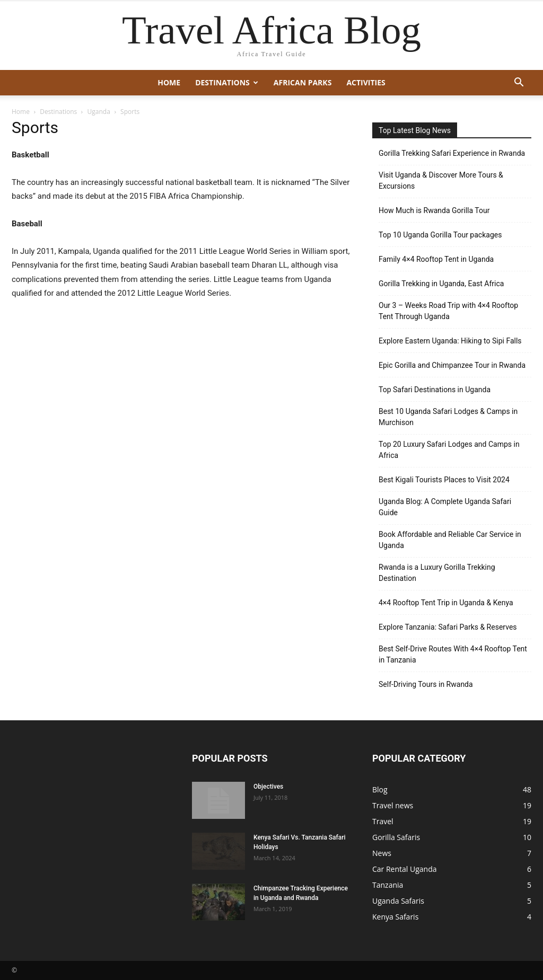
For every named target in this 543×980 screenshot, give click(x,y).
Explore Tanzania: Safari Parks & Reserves (448, 627)
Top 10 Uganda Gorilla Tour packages (440, 235)
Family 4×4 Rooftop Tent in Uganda (436, 259)
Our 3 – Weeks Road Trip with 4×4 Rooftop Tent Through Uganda (448, 311)
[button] (519, 83)
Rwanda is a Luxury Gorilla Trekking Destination (437, 573)
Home (169, 82)
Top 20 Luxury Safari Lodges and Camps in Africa (449, 450)
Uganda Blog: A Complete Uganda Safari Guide (445, 507)
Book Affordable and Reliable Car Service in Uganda (450, 540)
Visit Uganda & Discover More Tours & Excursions (441, 180)
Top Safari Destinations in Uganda (435, 390)
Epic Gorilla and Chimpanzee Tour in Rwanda (452, 365)
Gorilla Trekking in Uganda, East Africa (441, 284)
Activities (366, 82)
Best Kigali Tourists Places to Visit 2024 (444, 480)
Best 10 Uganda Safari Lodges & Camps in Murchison (448, 417)
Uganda (99, 112)
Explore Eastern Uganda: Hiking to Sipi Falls (450, 341)
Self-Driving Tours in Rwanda (426, 684)
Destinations (227, 82)
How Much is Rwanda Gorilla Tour (434, 210)
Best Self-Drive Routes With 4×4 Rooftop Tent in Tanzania (453, 654)
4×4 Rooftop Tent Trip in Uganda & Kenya (446, 603)
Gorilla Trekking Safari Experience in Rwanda (452, 153)
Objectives (268, 787)
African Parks (303, 82)
